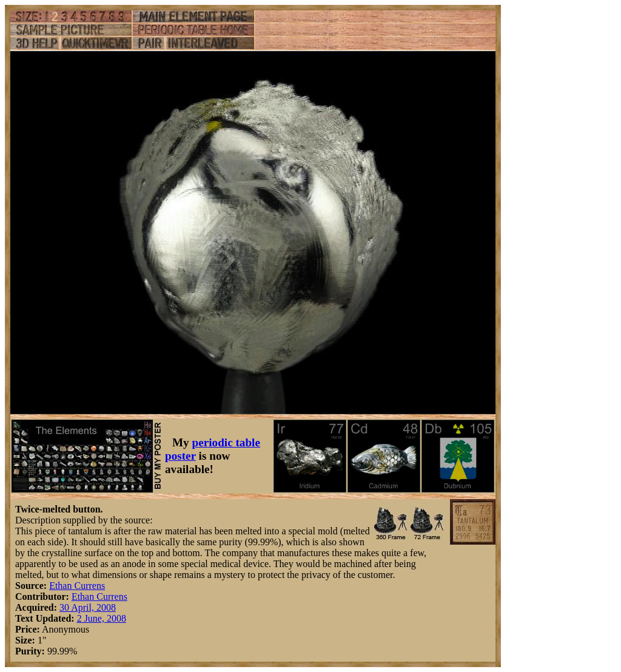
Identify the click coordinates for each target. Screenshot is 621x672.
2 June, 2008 (102, 618)
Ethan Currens (77, 586)
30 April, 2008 (88, 607)
